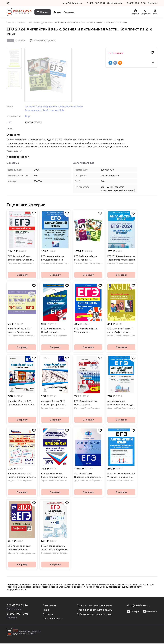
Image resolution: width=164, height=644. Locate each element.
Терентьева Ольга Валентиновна (56, 480)
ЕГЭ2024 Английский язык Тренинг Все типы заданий (121, 258)
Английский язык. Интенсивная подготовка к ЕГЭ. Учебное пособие (88, 475)
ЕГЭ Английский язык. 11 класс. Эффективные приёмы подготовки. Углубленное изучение (120, 331)
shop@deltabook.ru (73, 3)
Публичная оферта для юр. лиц (94, 614)
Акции (59, 12)
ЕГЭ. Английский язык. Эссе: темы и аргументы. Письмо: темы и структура (55, 548)
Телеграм (134, 611)
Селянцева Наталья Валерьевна (23, 336)
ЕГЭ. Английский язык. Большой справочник (53, 258)
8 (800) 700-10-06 (136, 3)
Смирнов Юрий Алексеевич (54, 263)
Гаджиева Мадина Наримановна (42, 107)
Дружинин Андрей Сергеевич (88, 480)
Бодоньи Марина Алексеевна (121, 263)
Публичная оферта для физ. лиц (95, 610)
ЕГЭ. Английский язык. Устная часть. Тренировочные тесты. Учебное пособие (86, 331)
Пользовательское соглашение (95, 605)
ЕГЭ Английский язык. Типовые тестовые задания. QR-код (20, 548)
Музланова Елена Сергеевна (54, 336)
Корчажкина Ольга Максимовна (122, 480)
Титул (28, 116)
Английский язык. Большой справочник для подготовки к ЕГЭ (121, 403)
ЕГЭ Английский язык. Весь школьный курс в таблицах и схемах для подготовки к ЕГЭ (53, 475)
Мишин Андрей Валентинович (121, 336)
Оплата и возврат (52, 619)
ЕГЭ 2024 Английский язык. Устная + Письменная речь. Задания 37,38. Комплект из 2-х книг (87, 258)
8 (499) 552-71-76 (96, 3)
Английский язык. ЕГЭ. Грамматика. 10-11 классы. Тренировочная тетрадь (22, 403)
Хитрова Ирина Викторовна (87, 263)
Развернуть (12, 151)
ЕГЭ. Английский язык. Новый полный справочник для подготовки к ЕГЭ (53, 331)
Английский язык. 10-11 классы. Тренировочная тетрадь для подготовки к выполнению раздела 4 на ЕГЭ (55, 403)
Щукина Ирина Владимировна (22, 553)
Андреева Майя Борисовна (20, 480)
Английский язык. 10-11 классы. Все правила (20, 330)
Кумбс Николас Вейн (53, 110)
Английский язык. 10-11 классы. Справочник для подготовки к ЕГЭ (21, 475)
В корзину (22, 275)
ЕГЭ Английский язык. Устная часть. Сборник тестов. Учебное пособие (21, 258)
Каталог (46, 12)
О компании (49, 605)
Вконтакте (150, 611)
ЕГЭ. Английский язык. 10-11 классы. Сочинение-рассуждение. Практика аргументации (121, 475)
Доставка (71, 12)
